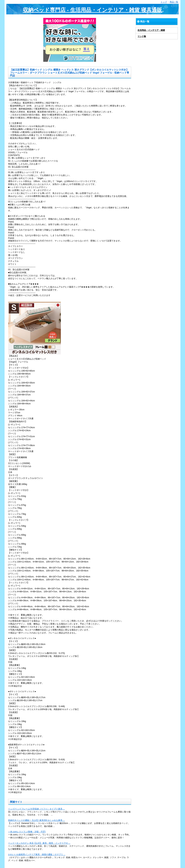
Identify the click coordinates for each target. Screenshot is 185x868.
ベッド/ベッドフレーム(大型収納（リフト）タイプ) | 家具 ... (36, 809)
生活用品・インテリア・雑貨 (151, 30)
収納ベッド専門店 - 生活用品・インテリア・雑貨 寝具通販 (93, 10)
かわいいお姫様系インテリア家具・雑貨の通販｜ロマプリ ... (37, 854)
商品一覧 (174, 2)
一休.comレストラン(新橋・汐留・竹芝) (27, 832)
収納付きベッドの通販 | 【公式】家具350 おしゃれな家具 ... (36, 820)
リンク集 (142, 36)
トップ (164, 2)
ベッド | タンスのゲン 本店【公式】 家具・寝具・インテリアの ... (39, 843)
